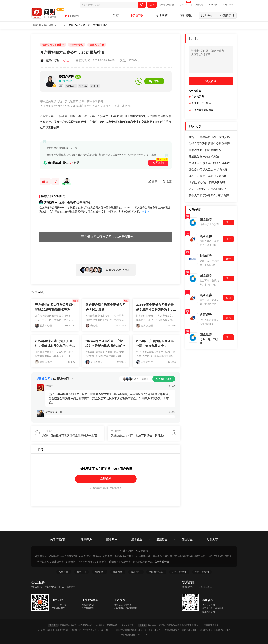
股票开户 (86, 540)
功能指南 (199, 5)
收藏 (167, 181)
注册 (225, 5)
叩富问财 (36, 25)
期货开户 (112, 540)
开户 (229, 222)
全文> (145, 212)
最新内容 (118, 572)
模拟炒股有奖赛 (167, 5)
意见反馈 (53, 625)
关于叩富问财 (58, 540)
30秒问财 (137, 16)
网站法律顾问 (129, 625)
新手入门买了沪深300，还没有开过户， (211, 196)
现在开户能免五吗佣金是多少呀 (208, 176)
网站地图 (100, 572)
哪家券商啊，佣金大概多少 (205, 150)
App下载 (213, 5)
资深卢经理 (55, 61)
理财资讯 (186, 16)
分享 (153, 181)
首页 (116, 16)
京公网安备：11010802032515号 (215, 630)
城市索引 (136, 572)
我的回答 (49, 25)
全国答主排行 (156, 572)
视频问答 (162, 16)
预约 (229, 318)
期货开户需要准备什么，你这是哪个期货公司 (211, 137)
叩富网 (143, 625)
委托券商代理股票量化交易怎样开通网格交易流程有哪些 (211, 144)
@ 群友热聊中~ (55, 379)
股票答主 (162, 540)
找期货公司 (227, 15)
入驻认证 (184, 5)
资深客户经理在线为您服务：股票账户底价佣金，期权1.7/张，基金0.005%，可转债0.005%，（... (98, 155)
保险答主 (187, 540)
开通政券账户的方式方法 (204, 157)
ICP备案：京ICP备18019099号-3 (54, 630)
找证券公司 (210, 15)
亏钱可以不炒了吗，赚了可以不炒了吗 (211, 163)
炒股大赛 (212, 540)
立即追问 (106, 479)
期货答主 (137, 540)
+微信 (154, 81)
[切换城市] (74, 16)
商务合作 (81, 572)
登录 (231, 5)
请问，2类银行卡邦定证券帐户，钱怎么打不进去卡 (211, 189)
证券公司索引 (179, 572)
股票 (60, 25)
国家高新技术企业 (212, 625)
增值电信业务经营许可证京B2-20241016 (93, 630)
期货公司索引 (202, 572)
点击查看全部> (162, 562)
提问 (152, 5)
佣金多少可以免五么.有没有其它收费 (211, 170)
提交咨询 (211, 81)
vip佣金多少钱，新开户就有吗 (207, 183)
